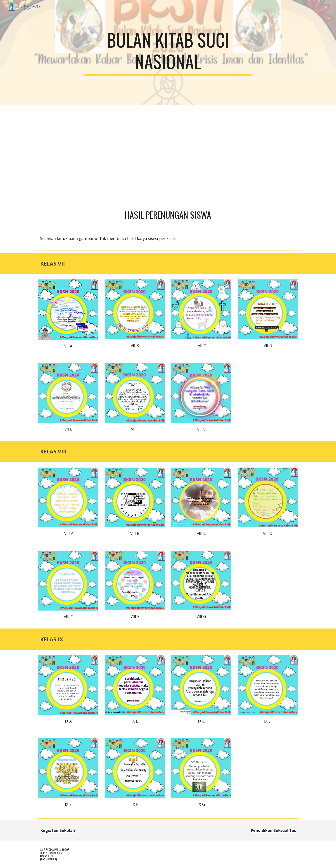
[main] (168, 53)
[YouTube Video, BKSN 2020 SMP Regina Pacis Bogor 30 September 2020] (168, 153)
